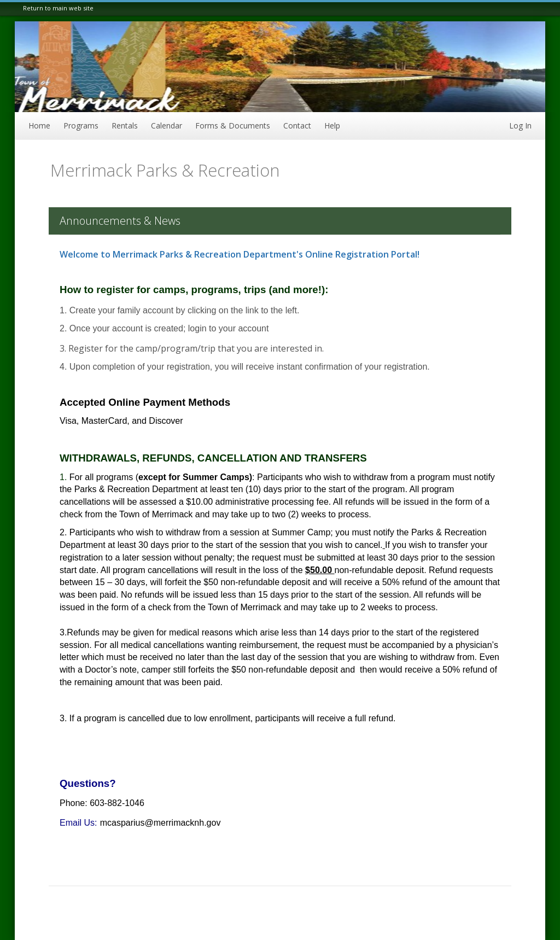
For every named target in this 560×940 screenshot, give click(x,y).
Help (332, 125)
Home (39, 125)
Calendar (167, 125)
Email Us (77, 823)
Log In (520, 125)
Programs (81, 125)
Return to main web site (58, 8)
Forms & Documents (233, 125)
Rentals (125, 125)
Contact (297, 125)
